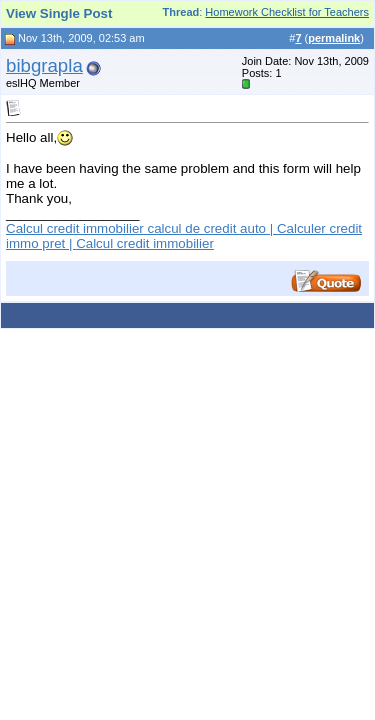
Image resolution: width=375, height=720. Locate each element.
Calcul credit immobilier (145, 243)
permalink (334, 38)
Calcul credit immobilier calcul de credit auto (136, 228)
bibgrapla (44, 65)
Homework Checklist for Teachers (287, 12)
